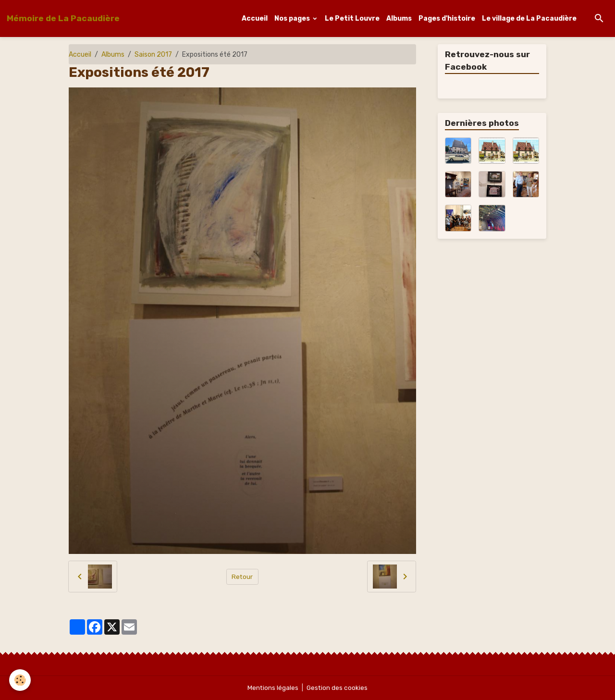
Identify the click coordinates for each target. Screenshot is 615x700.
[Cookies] (20, 680)
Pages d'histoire (447, 18)
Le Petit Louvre (352, 18)
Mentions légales (273, 688)
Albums (399, 18)
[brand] (63, 18)
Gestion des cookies (338, 688)
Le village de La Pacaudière (529, 18)
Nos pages (293, 18)
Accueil (255, 18)
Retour (242, 576)
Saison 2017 (153, 55)
